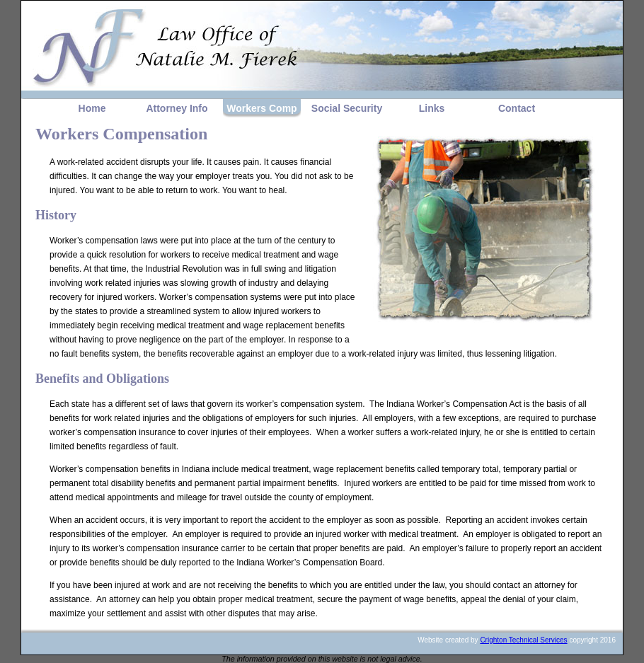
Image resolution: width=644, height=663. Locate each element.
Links (432, 108)
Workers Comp (261, 108)
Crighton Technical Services (523, 640)
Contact (517, 108)
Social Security (347, 108)
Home (92, 108)
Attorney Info (177, 108)
